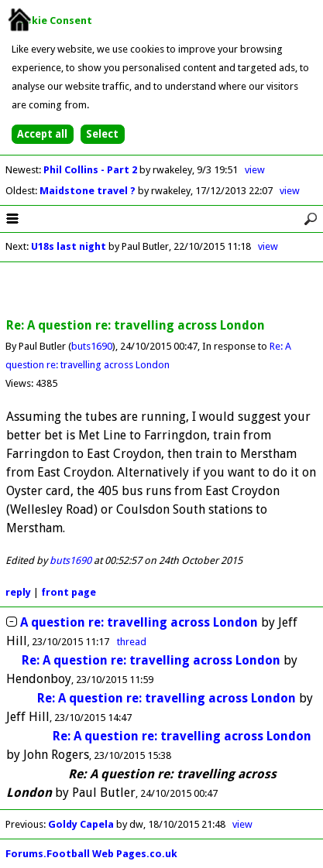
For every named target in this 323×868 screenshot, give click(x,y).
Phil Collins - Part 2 (91, 170)
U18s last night (69, 246)
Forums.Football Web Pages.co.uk (91, 854)
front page (69, 592)
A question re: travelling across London (139, 622)
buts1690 (92, 346)
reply (18, 592)
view (255, 170)
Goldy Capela (81, 824)
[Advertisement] (162, 291)
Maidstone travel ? (89, 191)
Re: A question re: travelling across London (151, 660)
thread (132, 642)
